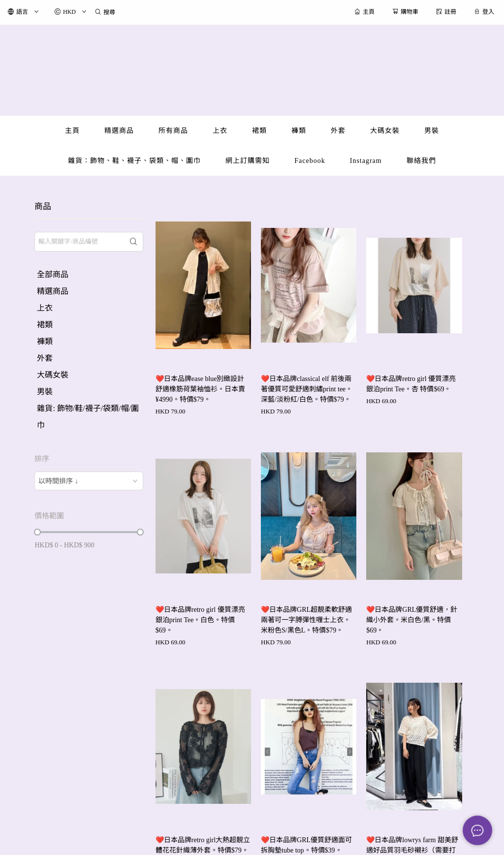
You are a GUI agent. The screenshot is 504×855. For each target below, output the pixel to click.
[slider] (37, 532)
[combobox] (89, 481)
